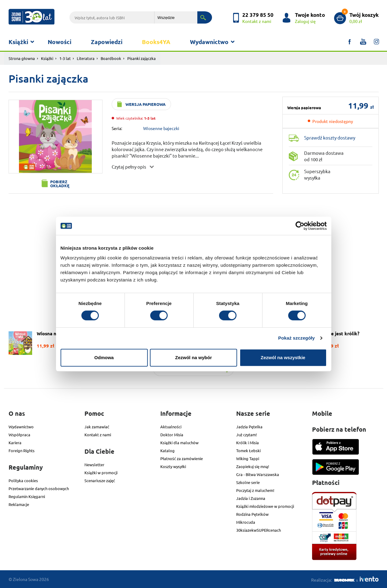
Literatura (86, 58)
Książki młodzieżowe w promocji (265, 506)
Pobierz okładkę (60, 184)
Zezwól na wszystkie (283, 357)
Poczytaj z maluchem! (255, 490)
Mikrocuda (246, 522)
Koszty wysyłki (173, 466)
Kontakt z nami (98, 435)
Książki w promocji (101, 473)
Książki (18, 42)
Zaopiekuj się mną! (253, 466)
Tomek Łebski (248, 450)
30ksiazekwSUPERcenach (259, 530)
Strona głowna (22, 58)
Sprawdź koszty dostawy (330, 138)
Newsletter (94, 465)
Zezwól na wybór (193, 357)
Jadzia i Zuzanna (251, 498)
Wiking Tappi (248, 458)
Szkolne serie (248, 482)
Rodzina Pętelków (252, 514)
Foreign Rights (22, 450)
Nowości (60, 42)
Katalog (167, 450)
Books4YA (156, 42)
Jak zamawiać (97, 427)
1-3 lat (65, 58)
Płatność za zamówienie (182, 458)
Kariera (15, 443)
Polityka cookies (23, 480)
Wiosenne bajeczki (161, 128)
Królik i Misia (247, 443)
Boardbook (111, 58)
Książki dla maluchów (179, 443)
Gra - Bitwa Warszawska (258, 474)
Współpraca (19, 435)
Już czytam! (247, 435)
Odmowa (104, 357)
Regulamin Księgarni (27, 496)
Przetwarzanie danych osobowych (39, 488)
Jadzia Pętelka (249, 427)
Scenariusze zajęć (100, 480)
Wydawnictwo (209, 42)
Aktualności (171, 427)
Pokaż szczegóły (296, 338)
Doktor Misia (172, 435)
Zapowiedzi (107, 42)
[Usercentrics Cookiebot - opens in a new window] (300, 226)
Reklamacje (19, 504)
